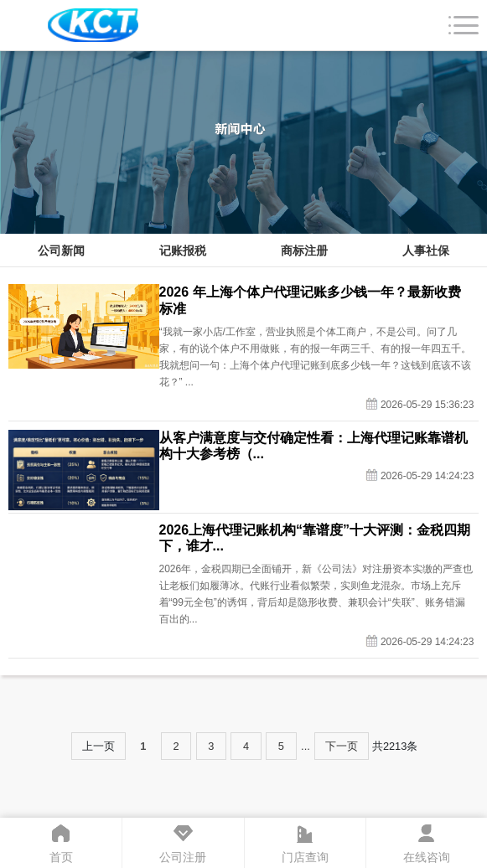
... (306, 746)
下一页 (342, 746)
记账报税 (183, 251)
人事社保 (426, 251)
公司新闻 (61, 251)
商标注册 (304, 251)
